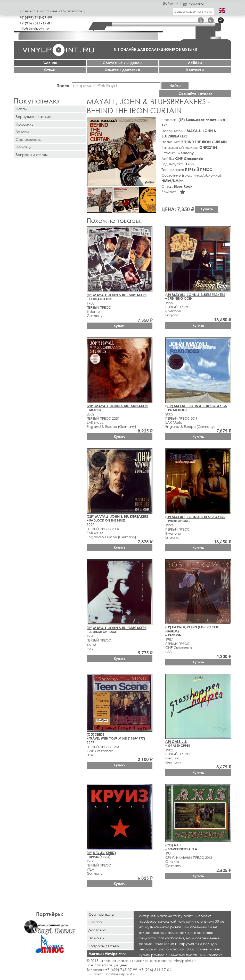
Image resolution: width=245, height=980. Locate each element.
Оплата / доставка (122, 70)
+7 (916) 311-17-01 (36, 23)
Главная (50, 63)
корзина (193, 3)
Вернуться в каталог (34, 116)
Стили (50, 70)
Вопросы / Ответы (104, 946)
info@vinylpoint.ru (34, 28)
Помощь (24, 147)
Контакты (195, 70)
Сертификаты (28, 139)
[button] (151, 122)
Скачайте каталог (195, 94)
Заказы (22, 132)
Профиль (25, 124)
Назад (21, 109)
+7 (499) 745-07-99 (36, 17)
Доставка (97, 930)
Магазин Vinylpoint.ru (107, 954)
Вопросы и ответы (32, 155)
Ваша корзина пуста (193, 11)
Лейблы (195, 63)
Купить (207, 209)
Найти (175, 86)
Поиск (63, 86)
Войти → (170, 3)
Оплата (95, 922)
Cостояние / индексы (123, 63)
